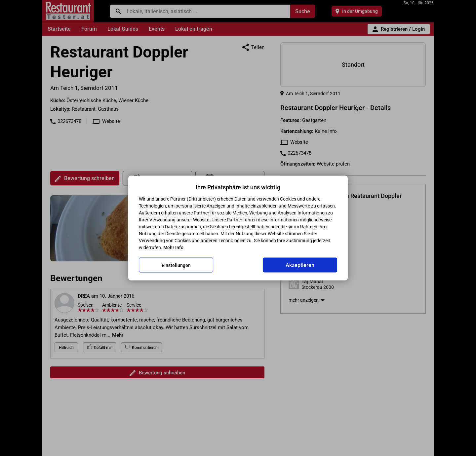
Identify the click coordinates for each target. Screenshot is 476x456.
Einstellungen (176, 265)
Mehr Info (173, 247)
